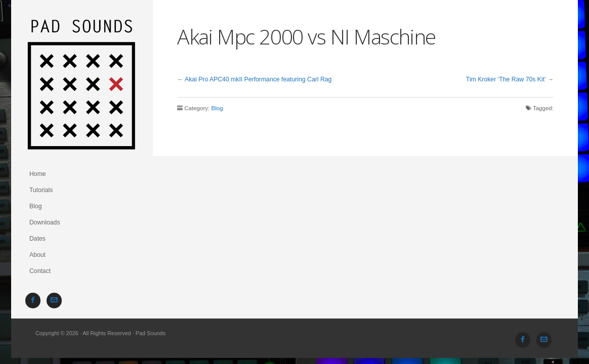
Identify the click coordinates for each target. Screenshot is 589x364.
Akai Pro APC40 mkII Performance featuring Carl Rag (258, 79)
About (37, 255)
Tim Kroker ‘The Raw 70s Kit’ (506, 79)
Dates (37, 239)
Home (38, 174)
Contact (40, 271)
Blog (36, 206)
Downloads (45, 222)
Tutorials (41, 190)
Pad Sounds (82, 83)
